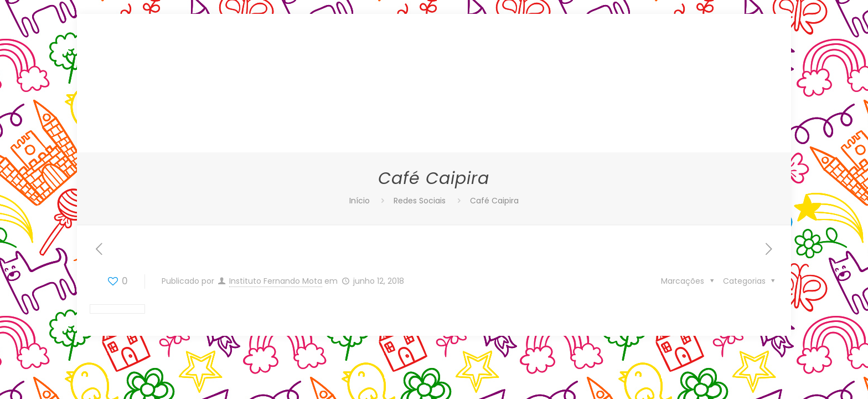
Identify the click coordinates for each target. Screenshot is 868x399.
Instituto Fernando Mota (276, 281)
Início (360, 201)
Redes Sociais (420, 201)
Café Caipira (494, 201)
